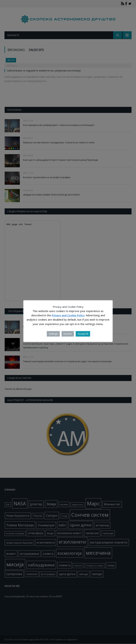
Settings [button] (53, 334)
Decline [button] (68, 334)
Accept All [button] (83, 334)
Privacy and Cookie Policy (68, 315)
